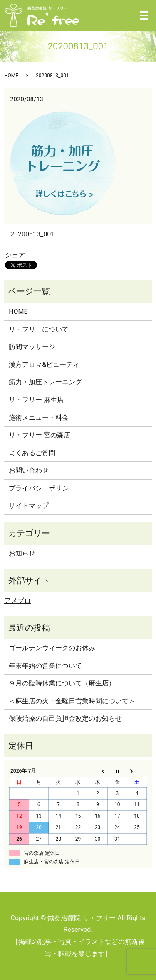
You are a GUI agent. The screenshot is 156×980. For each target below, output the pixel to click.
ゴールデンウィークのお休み (52, 648)
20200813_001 (32, 234)
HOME (11, 76)
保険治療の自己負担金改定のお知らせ (65, 718)
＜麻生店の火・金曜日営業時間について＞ (72, 701)
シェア (15, 255)
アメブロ (17, 601)
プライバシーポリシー (42, 488)
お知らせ (22, 553)
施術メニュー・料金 (39, 418)
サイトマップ (29, 506)
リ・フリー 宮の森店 (40, 435)
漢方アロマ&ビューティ (44, 364)
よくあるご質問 (32, 453)
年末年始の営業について (45, 666)
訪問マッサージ (32, 347)
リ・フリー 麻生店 (36, 400)
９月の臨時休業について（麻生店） (62, 683)
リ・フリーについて (39, 329)
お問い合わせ (29, 470)
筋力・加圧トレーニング (45, 382)
